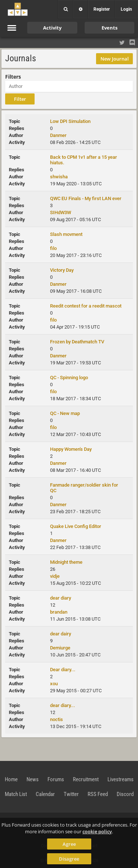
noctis (56, 719)
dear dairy (61, 634)
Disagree (69, 859)
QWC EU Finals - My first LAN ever (86, 198)
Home (11, 779)
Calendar (45, 794)
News (33, 779)
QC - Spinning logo (69, 378)
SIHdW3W (61, 212)
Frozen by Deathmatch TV (77, 342)
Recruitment (86, 779)
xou (54, 684)
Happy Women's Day (71, 449)
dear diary (61, 598)
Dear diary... (63, 670)
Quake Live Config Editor (76, 526)
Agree (69, 844)
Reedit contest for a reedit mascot (86, 306)
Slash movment (66, 234)
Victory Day (62, 270)
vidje (55, 576)
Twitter (71, 794)
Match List (16, 794)
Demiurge (60, 648)
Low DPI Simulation (70, 121)
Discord (125, 794)
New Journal (115, 59)
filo (53, 248)
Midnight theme (66, 562)
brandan (59, 612)
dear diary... (63, 705)
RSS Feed (98, 794)
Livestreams (121, 779)
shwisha (59, 177)
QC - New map (65, 413)
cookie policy (97, 831)
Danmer (58, 135)
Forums (56, 779)
